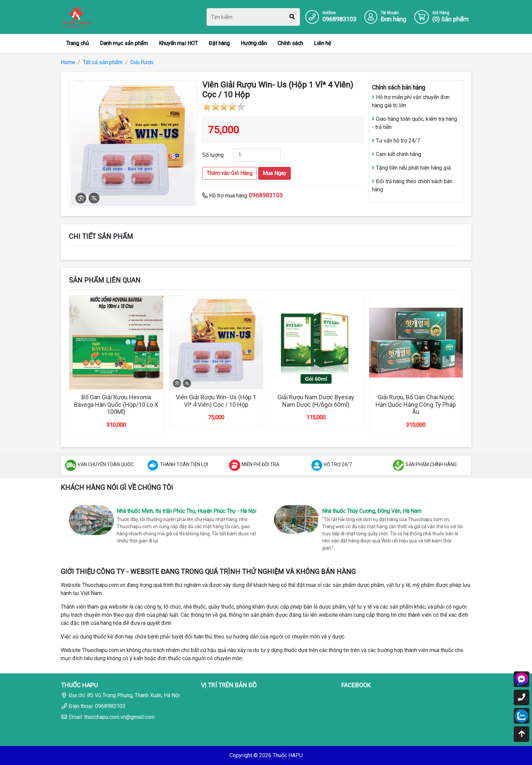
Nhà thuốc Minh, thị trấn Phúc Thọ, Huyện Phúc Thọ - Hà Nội (186, 511)
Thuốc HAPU (288, 755)
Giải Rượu (142, 62)
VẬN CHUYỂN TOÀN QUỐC (106, 464)
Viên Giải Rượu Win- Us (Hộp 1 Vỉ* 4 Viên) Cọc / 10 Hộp (216, 401)
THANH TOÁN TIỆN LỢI (184, 464)
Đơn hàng (393, 19)
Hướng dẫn (254, 43)
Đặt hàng (219, 43)
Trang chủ (78, 43)
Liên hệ (322, 43)
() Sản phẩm (450, 19)
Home (68, 62)
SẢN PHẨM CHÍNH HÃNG (431, 464)
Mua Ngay (274, 173)
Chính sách (290, 43)
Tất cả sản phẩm (103, 62)
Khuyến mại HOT (178, 43)
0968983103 (339, 19)
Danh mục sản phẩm (124, 43)
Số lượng (213, 155)
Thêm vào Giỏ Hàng (230, 173)
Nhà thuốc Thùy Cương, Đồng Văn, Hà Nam (372, 511)
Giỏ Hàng (441, 13)
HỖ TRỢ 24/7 (338, 464)
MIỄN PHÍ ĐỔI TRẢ (260, 464)
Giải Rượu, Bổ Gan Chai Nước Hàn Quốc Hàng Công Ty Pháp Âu (416, 404)
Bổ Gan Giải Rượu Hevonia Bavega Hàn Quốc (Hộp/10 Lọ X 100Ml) (116, 404)
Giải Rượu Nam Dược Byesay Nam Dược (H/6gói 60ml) (316, 401)
